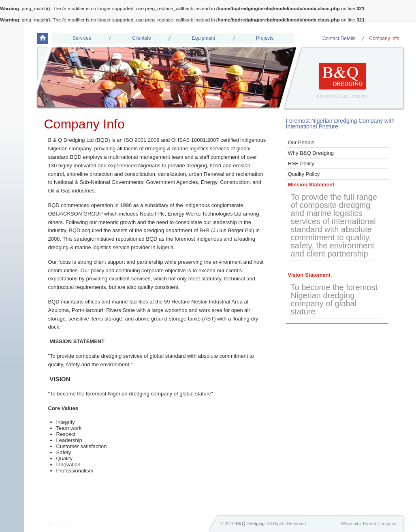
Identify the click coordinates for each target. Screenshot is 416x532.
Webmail (349, 523)
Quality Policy (304, 174)
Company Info (384, 38)
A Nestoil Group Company (342, 96)
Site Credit (57, 523)
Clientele (142, 38)
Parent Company (380, 523)
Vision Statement (309, 275)
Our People (301, 142)
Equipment (204, 38)
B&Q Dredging (250, 523)
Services (82, 38)
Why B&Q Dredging (311, 153)
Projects (265, 38)
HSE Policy (301, 163)
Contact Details (339, 38)
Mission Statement (311, 185)
